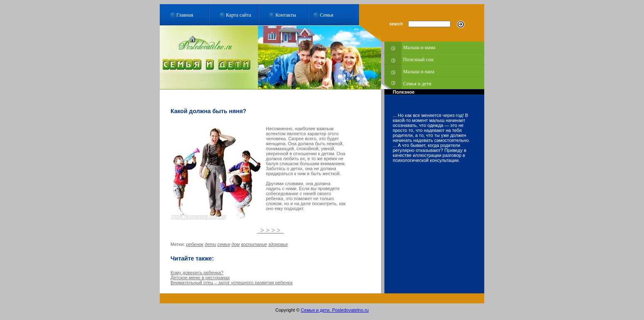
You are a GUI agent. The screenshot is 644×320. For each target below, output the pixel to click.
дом (235, 244)
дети (210, 244)
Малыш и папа (419, 72)
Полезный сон (418, 60)
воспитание (254, 244)
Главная (185, 15)
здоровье (278, 244)
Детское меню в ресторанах (200, 278)
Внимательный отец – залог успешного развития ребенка (232, 283)
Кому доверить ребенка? (197, 273)
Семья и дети (417, 84)
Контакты (286, 15)
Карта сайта (239, 15)
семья (224, 244)
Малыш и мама (419, 47)
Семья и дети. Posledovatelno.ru (335, 310)
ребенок (195, 244)
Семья (327, 15)
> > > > (270, 230)
